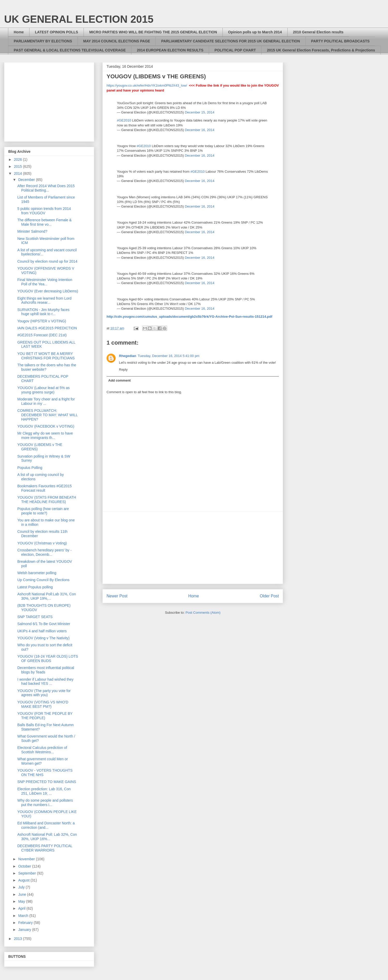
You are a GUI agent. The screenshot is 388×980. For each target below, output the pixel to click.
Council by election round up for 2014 (47, 261)
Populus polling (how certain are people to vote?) (43, 511)
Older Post (269, 596)
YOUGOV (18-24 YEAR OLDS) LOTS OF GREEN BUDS (48, 659)
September (27, 873)
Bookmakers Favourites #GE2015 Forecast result (44, 488)
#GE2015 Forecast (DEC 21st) (42, 335)
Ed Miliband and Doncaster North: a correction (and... (46, 825)
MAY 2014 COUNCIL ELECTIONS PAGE (117, 41)
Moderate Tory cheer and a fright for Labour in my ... (46, 401)
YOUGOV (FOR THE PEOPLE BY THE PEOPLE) (45, 716)
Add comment (120, 380)
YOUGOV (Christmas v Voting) (42, 543)
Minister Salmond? (32, 231)
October (25, 866)
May (22, 901)
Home (19, 32)
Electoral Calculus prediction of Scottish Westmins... (42, 750)
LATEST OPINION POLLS (57, 32)
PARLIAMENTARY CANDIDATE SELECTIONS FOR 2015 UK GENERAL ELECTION (230, 41)
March (24, 916)
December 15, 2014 (199, 112)
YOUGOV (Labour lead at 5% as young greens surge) (43, 390)
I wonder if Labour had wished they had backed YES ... (45, 682)
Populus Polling (30, 468)
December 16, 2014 (199, 130)
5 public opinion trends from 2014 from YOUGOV (44, 211)
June (23, 894)
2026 (18, 159)
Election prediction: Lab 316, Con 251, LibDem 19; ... (44, 791)
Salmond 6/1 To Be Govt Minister (44, 624)
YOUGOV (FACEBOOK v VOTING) (46, 426)
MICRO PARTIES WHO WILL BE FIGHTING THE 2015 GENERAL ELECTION (153, 32)
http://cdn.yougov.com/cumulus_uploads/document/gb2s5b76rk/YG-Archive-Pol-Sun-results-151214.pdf (189, 317)
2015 (18, 166)
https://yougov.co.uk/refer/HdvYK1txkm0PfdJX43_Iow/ (147, 85)
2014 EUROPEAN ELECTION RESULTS (170, 50)
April (22, 908)
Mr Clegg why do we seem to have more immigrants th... (45, 435)
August (24, 880)
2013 (18, 939)
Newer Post (117, 596)
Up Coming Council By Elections (43, 580)
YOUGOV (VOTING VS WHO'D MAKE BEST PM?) (43, 704)
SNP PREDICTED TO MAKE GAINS (47, 782)
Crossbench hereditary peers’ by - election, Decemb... (44, 552)
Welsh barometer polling (37, 573)
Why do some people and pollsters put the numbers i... (45, 803)
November (27, 859)
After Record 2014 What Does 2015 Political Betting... (46, 188)
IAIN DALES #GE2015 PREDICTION (47, 328)
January (25, 930)
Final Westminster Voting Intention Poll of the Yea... (45, 282)
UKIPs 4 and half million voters (42, 631)
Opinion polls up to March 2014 (255, 32)
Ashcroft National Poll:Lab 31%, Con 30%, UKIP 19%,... (47, 596)
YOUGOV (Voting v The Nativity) (43, 638)
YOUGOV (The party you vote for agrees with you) (44, 693)
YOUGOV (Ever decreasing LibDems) (48, 291)
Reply (123, 370)
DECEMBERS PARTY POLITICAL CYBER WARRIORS (45, 848)
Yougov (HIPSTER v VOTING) (42, 321)
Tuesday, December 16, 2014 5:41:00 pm (168, 356)
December (27, 180)
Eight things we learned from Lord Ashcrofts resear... (44, 301)
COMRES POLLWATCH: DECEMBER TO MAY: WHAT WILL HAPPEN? (47, 415)
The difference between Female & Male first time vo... (44, 222)
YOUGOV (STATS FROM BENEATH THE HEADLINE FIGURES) (47, 500)
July (22, 887)
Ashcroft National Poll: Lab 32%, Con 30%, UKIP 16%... (47, 837)
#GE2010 (124, 120)
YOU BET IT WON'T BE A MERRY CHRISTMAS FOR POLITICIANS (46, 356)
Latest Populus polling (35, 587)
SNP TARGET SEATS (35, 617)
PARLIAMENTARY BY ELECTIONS (43, 41)
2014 (18, 173)
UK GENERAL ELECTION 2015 (79, 19)
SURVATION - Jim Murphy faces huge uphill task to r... (43, 312)
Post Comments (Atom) (203, 613)
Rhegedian (128, 356)
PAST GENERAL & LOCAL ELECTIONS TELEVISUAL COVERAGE (70, 50)
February (26, 923)
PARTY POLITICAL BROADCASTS (340, 41)
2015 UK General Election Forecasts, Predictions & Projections (321, 50)
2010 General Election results (318, 32)
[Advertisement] (193, 548)
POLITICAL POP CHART (235, 50)
